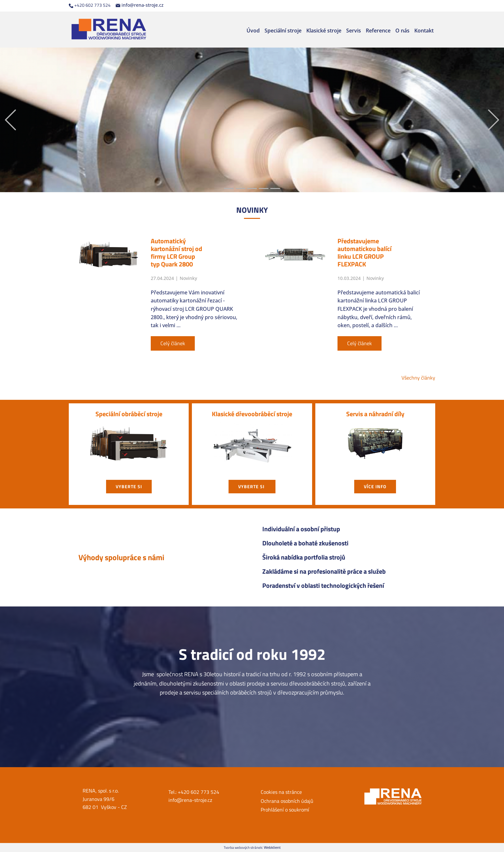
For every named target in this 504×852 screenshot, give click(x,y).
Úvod (253, 31)
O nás (402, 31)
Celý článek (173, 343)
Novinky (188, 278)
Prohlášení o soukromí (285, 810)
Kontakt (424, 31)
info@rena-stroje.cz (140, 5)
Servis (354, 31)
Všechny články (418, 378)
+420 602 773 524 (90, 5)
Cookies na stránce (281, 792)
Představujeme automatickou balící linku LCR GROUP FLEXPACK (364, 252)
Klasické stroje (324, 31)
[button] (10, 120)
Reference (378, 31)
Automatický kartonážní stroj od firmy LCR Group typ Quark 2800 (176, 252)
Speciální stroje (283, 31)
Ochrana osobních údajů (287, 801)
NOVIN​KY (252, 210)
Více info (375, 486)
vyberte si (129, 486)
